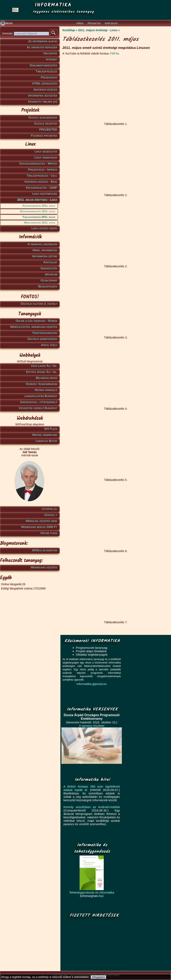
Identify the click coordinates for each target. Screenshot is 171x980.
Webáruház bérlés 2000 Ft (39, 527)
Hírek (80, 23)
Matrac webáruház (45, 435)
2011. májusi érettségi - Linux (37, 200)
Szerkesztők (49, 268)
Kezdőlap (69, 30)
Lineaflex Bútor (46, 441)
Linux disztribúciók (45, 194)
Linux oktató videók (44, 228)
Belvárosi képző (47, 378)
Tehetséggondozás (45, 333)
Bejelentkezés (48, 286)
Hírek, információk (45, 250)
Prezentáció (49, 77)
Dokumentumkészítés (44, 65)
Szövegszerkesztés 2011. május (38, 211)
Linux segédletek (46, 151)
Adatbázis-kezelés (46, 89)
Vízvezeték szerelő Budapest (38, 408)
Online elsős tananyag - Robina (36, 321)
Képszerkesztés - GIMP (41, 188)
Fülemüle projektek (44, 135)
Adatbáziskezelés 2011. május (39, 206)
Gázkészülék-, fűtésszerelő (39, 402)
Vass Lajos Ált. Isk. (44, 366)
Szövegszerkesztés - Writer (38, 163)
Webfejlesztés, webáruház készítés (34, 327)
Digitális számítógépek (42, 339)
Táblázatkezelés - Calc (42, 175)
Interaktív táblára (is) (43, 101)
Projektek (94, 23)
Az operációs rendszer (42, 47)
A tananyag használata (42, 244)
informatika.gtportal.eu (92, 684)
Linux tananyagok (46, 157)
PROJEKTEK (48, 129)
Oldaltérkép (49, 280)
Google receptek (46, 123)
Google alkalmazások (43, 117)
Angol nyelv (49, 345)
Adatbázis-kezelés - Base (41, 182)
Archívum (51, 274)
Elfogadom (98, 977)
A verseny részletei (92, 726)
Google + (51, 515)
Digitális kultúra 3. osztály (39, 304)
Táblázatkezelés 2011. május (39, 217)
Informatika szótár (45, 256)
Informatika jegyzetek (43, 95)
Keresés (8, 33)
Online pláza (49, 533)
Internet (52, 59)
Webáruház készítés (44, 567)
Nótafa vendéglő (46, 390)
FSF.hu (115, 53)
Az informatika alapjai (43, 41)
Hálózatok (50, 53)
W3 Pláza (51, 429)
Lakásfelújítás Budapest (41, 396)
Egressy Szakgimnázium (42, 384)
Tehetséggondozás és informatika (92, 892)
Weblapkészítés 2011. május (40, 223)
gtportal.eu (49, 509)
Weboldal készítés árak (41, 521)
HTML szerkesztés (45, 83)
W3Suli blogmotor (45, 550)
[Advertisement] (93, 945)
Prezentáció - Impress (43, 169)
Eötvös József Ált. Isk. (42, 372)
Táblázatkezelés (46, 71)
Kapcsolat (111, 23)
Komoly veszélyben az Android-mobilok (92, 807)
